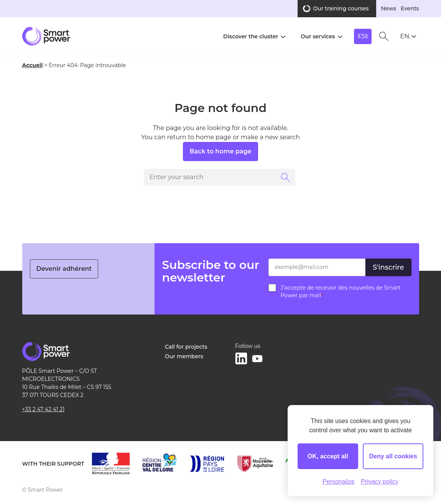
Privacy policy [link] (380, 482)
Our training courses (341, 8)
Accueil (33, 65)
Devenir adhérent (64, 269)
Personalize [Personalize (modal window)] (339, 482)
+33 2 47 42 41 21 (44, 409)
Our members (184, 356)
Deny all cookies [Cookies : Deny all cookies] (393, 456)
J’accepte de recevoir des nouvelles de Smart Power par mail (341, 292)
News (388, 8)
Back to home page (220, 151)
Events (410, 8)
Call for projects (186, 347)
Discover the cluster (251, 36)
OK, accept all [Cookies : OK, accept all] (328, 456)
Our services (318, 36)
